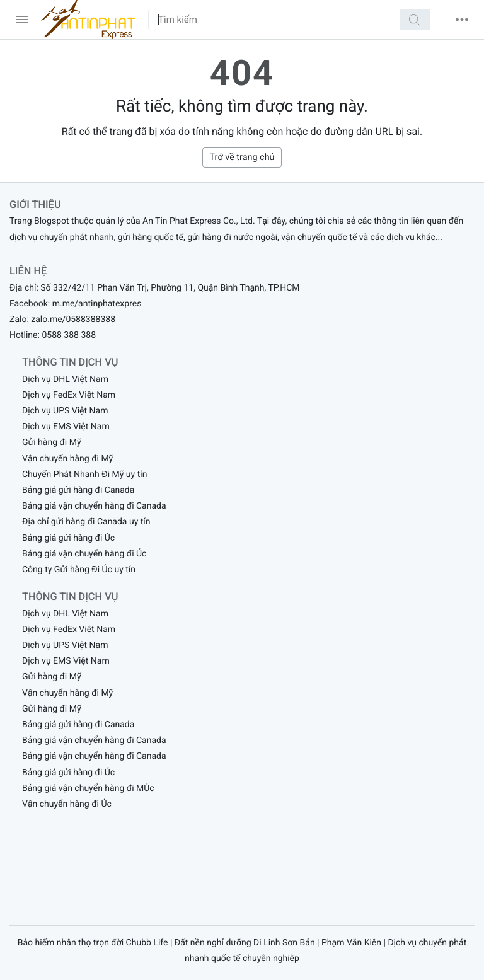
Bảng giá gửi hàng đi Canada (78, 490)
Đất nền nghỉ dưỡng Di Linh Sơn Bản (245, 943)
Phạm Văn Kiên (351, 943)
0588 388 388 (69, 335)
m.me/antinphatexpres (97, 304)
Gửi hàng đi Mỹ (52, 442)
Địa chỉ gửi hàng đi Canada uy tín (86, 522)
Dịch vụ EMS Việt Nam (66, 427)
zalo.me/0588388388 (73, 320)
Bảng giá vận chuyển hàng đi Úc (84, 554)
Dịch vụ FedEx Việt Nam (69, 395)
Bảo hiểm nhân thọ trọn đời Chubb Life (93, 943)
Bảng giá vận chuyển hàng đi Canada (94, 506)
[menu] (22, 20)
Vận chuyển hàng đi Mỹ (67, 459)
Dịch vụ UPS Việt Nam (65, 411)
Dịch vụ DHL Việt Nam (65, 379)
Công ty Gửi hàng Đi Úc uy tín (79, 570)
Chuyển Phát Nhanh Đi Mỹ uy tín (84, 475)
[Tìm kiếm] (415, 20)
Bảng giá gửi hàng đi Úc (68, 538)
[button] (462, 20)
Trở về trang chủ (242, 157)
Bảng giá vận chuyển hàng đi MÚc (88, 788)
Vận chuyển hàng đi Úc (67, 804)
